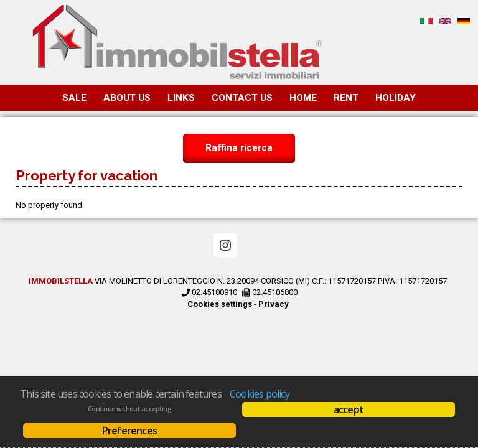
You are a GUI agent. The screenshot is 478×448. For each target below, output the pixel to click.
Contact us (242, 98)
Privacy (274, 304)
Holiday (396, 98)
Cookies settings (220, 304)
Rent (346, 98)
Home (303, 98)
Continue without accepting (129, 409)
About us (127, 98)
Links (181, 98)
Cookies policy (260, 394)
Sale (74, 98)
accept (349, 409)
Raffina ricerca (239, 149)
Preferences (129, 431)
